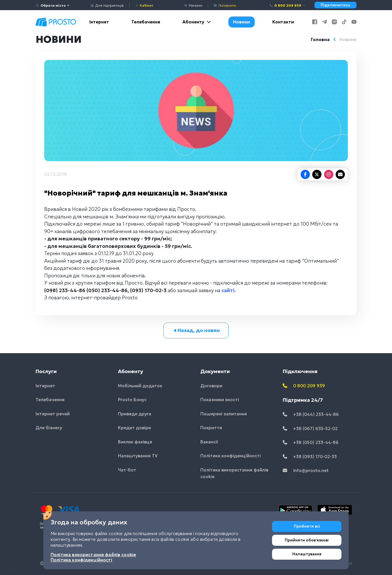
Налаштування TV (138, 456)
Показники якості (220, 400)
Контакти (283, 22)
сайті (228, 290)
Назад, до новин (196, 330)
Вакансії (209, 442)
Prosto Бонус (132, 400)
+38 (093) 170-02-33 (310, 457)
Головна (320, 39)
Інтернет (99, 22)
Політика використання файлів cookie (234, 473)
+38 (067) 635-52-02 (310, 429)
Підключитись (335, 5)
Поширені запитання (224, 414)
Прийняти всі (307, 526)
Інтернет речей (53, 414)
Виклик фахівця (135, 442)
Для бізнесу (49, 428)
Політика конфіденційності (231, 456)
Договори (211, 386)
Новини (242, 22)
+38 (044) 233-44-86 (311, 414)
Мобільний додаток (140, 386)
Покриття (211, 428)
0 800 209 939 (287, 5)
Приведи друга (135, 414)
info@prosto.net (306, 470)
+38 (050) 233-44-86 (311, 442)
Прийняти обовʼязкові (307, 540)
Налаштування (307, 554)
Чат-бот (127, 470)
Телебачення (146, 22)
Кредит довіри (134, 428)
